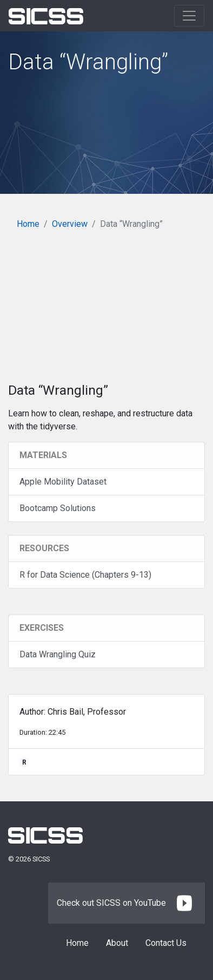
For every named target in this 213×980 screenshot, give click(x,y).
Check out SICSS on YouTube (127, 903)
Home (28, 224)
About (117, 943)
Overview (70, 224)
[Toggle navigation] (189, 16)
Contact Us (166, 943)
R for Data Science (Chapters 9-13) (85, 575)
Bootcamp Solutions (58, 508)
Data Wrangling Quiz (58, 654)
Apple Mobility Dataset (63, 482)
